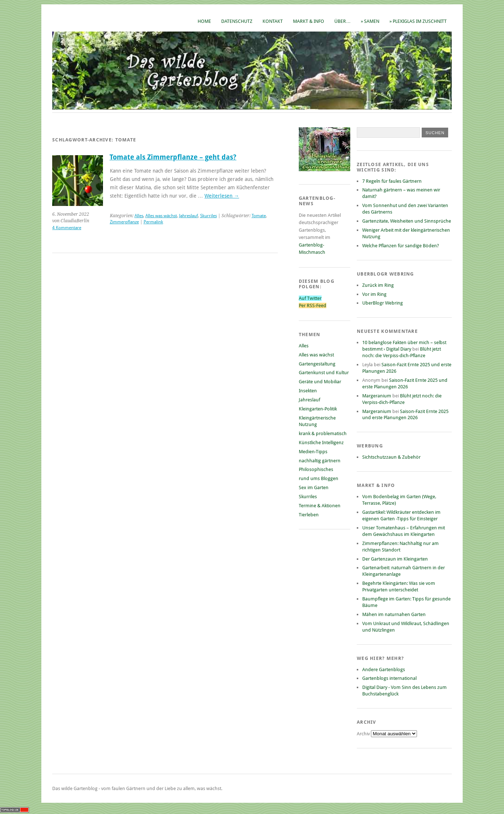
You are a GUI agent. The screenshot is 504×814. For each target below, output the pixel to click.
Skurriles (208, 216)
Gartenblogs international (389, 678)
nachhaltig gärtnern (320, 461)
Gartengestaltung (317, 364)
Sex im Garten (314, 487)
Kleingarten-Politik (318, 409)
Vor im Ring (374, 294)
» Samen (370, 21)
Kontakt (273, 21)
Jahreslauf (189, 216)
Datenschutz (237, 21)
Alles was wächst (161, 216)
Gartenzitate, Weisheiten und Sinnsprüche (407, 221)
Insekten (308, 391)
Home (204, 21)
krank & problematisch (323, 433)
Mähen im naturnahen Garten (394, 614)
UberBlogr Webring (383, 303)
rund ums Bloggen (319, 478)
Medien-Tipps (313, 452)
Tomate (259, 216)
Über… (342, 21)
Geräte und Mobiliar (320, 382)
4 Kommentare (67, 228)
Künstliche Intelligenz (321, 443)
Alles (139, 216)
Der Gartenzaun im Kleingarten (395, 559)
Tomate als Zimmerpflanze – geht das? (173, 157)
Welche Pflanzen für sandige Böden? (401, 246)
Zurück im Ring (378, 285)
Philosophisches (316, 469)
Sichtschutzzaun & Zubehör (391, 457)
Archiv (364, 734)
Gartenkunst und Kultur (324, 373)
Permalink (153, 222)
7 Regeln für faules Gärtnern (392, 181)
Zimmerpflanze (124, 222)
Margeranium (377, 396)
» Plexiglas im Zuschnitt (418, 21)
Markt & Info (309, 21)
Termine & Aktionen (320, 506)
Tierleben (309, 515)
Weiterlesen (222, 196)
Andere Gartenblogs (384, 670)
